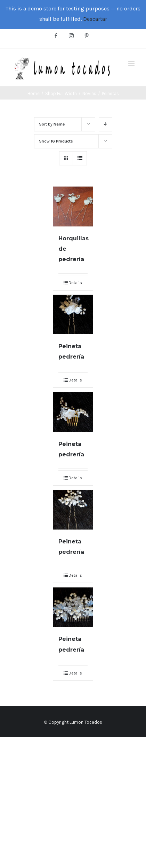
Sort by (52, 124)
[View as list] (80, 158)
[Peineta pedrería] (73, 315)
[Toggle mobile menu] (132, 63)
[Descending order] (106, 124)
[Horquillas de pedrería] (73, 206)
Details (75, 283)
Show (56, 141)
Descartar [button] (95, 19)
